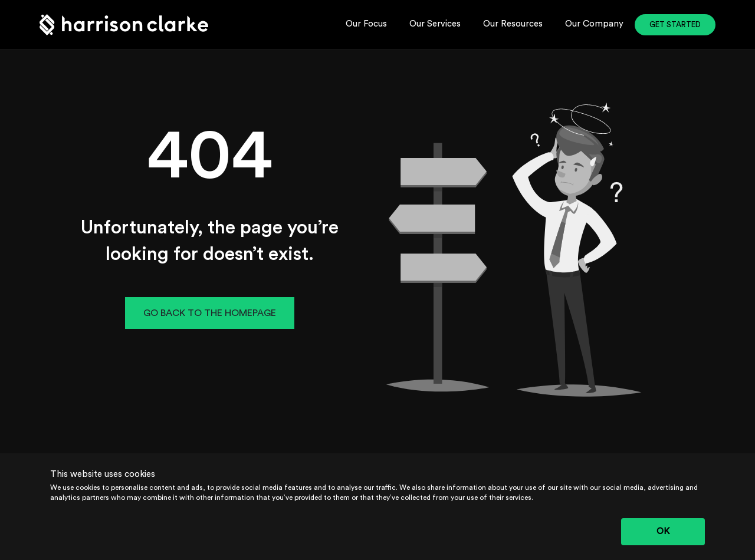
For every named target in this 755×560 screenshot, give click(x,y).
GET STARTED (675, 24)
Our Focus (366, 24)
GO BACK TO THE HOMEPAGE (210, 313)
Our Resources (513, 24)
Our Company (594, 24)
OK (663, 531)
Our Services (435, 24)
